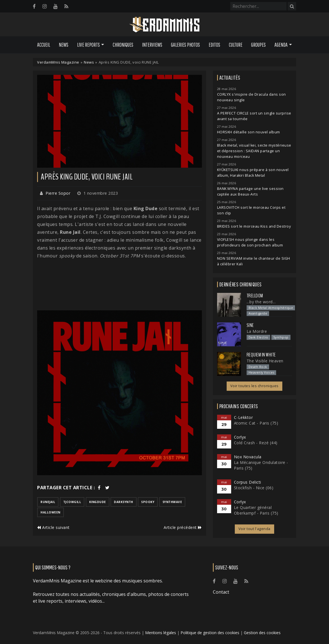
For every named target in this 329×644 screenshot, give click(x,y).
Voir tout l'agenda (254, 529)
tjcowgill (72, 502)
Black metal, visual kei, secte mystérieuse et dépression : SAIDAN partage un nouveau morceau (254, 151)
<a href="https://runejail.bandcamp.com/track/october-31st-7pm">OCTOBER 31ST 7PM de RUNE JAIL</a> (120, 285)
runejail (48, 502)
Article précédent (183, 527)
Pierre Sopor (58, 193)
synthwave (172, 502)
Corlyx (240, 437)
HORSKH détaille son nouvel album (249, 132)
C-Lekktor (244, 417)
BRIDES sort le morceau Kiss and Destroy (254, 226)
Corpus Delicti (248, 482)
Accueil (44, 45)
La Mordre (257, 331)
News (64, 45)
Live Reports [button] (88, 45)
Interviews (152, 45)
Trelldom (255, 296)
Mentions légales (161, 633)
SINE (250, 325)
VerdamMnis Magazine (58, 62)
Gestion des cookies (262, 633)
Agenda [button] (281, 45)
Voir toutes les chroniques (254, 386)
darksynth (124, 502)
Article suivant (53, 527)
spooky (148, 502)
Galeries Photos (185, 45)
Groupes (258, 45)
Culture (236, 45)
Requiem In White (261, 355)
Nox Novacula (248, 457)
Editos (214, 45)
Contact (221, 592)
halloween (50, 512)
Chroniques (123, 45)
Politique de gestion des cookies (210, 633)
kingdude (98, 502)
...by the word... (261, 302)
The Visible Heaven (265, 361)
